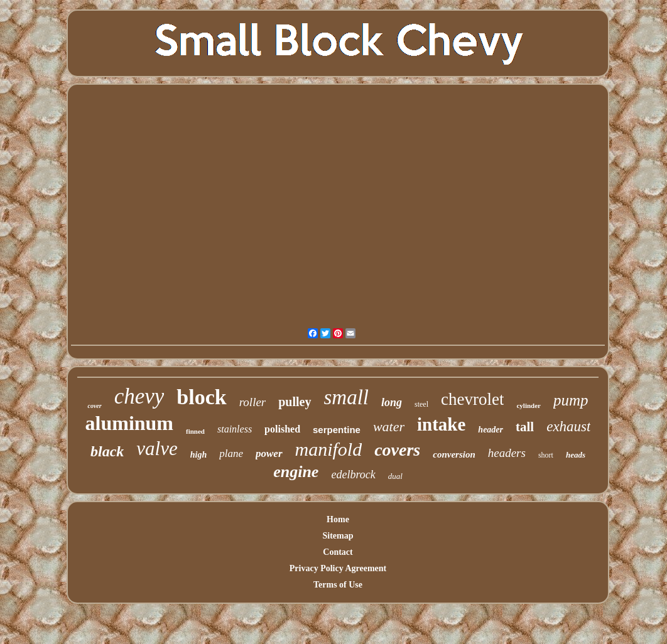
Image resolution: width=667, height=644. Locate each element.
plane (231, 453)
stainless (235, 429)
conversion (454, 454)
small (347, 397)
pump (571, 400)
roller (253, 402)
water (389, 427)
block (201, 397)
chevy (139, 396)
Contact (338, 552)
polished (282, 429)
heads (576, 455)
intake (441, 424)
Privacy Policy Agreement (338, 568)
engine (296, 472)
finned (195, 431)
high (198, 455)
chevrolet (472, 399)
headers (507, 453)
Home (338, 519)
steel (421, 404)
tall (525, 427)
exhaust (568, 427)
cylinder (529, 405)
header (491, 430)
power (269, 453)
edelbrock (353, 475)
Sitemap (338, 536)
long (392, 402)
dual (395, 476)
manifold (329, 449)
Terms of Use (338, 585)
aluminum (129, 423)
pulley (295, 402)
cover (94, 406)
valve (157, 448)
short (546, 455)
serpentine (337, 430)
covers (397, 450)
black (107, 451)
